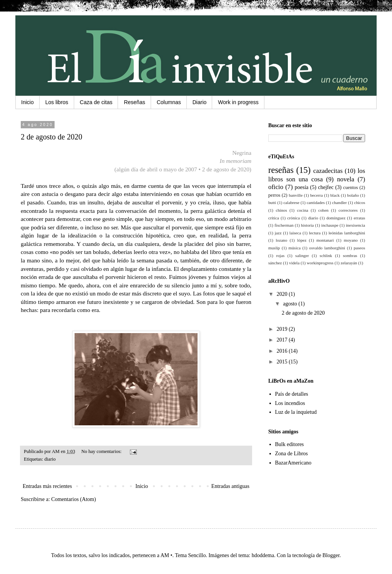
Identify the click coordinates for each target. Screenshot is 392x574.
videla (294, 263)
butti (272, 202)
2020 (283, 294)
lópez (302, 240)
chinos (282, 210)
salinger (302, 255)
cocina (303, 210)
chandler (340, 202)
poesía (302, 187)
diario (50, 459)
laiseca (295, 233)
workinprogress (320, 263)
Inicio (27, 102)
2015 (283, 362)
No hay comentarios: (102, 451)
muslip (274, 248)
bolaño (353, 195)
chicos (360, 202)
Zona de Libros (292, 454)
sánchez (275, 263)
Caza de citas (96, 102)
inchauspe (330, 225)
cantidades (316, 202)
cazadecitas (328, 171)
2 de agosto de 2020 (51, 137)
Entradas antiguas (230, 486)
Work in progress (238, 102)
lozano (281, 240)
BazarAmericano (293, 463)
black (335, 195)
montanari (325, 240)
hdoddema (263, 555)
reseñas (281, 170)
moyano (351, 240)
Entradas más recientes (47, 486)
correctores (348, 210)
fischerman (284, 225)
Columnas (169, 102)
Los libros (57, 102)
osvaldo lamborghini (327, 248)
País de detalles (292, 394)
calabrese (291, 202)
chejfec (326, 187)
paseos (359, 248)
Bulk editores (290, 444)
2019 (283, 329)
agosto (291, 304)
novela (346, 179)
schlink (326, 255)
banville (296, 195)
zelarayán (349, 263)
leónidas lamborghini (347, 233)
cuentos (350, 187)
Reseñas (134, 102)
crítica (274, 218)
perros (274, 195)
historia (307, 225)
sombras (350, 255)
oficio (276, 187)
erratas (359, 218)
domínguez (336, 218)
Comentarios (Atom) (73, 499)
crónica (293, 218)
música (295, 248)
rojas (281, 255)
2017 (283, 340)
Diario (200, 102)
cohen (323, 210)
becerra (316, 195)
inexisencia (355, 225)
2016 (283, 351)
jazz (278, 233)
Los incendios (290, 403)
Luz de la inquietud (296, 412)
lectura (315, 233)
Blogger (331, 555)
